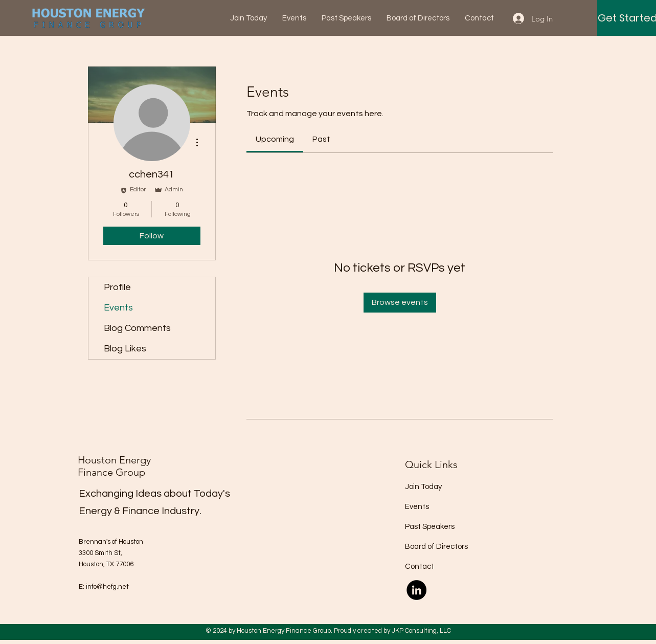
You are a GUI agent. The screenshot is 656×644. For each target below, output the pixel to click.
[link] (275, 139)
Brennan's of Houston (111, 542)
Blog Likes (125, 349)
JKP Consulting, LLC (421, 631)
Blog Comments (137, 328)
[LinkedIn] (416, 590)
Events (118, 308)
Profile (117, 287)
